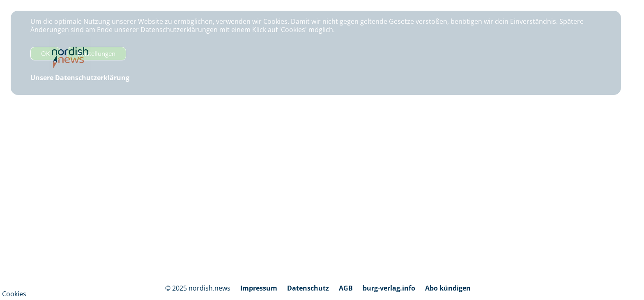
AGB (346, 288)
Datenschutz (308, 288)
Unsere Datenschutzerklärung (80, 78)
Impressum (259, 288)
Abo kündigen (448, 288)
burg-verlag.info (389, 288)
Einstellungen (97, 54)
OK (45, 54)
